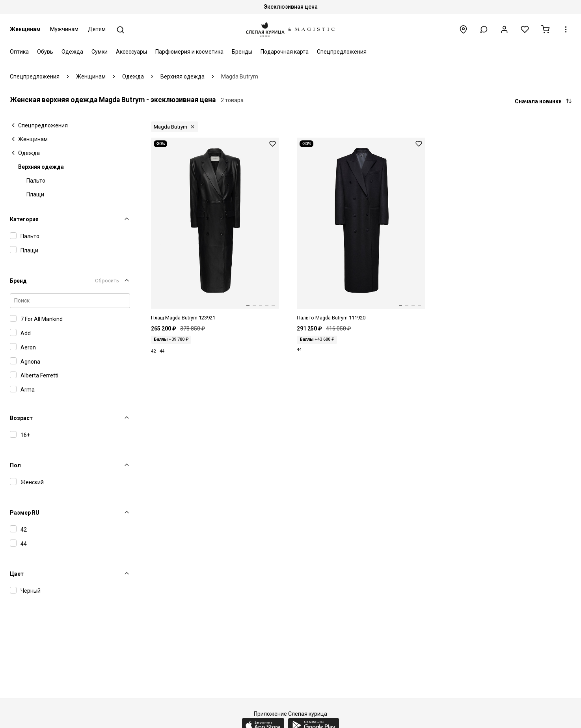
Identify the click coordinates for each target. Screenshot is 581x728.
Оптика (19, 52)
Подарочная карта (285, 52)
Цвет (17, 574)
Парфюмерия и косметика (189, 52)
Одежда (72, 52)
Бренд (18, 281)
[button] (484, 29)
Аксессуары (131, 52)
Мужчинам (64, 29)
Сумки (100, 52)
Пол (15, 465)
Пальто (36, 181)
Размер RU (25, 513)
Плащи (35, 194)
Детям (97, 29)
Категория (24, 219)
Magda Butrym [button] (170, 127)
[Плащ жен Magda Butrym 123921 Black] (215, 230)
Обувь (45, 52)
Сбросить (107, 281)
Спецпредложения (342, 52)
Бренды (242, 52)
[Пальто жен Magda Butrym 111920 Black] (361, 230)
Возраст (21, 418)
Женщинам (25, 29)
